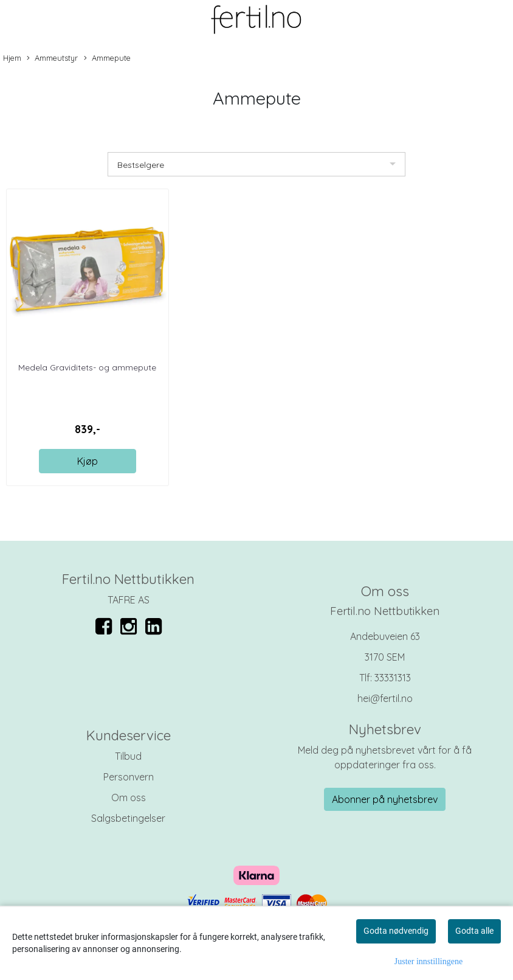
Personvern (129, 777)
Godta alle (474, 931)
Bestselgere (141, 165)
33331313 (393, 678)
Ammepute (107, 58)
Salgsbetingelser (128, 818)
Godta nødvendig (396, 931)
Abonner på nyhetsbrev (385, 799)
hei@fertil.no (385, 698)
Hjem (12, 58)
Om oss (129, 798)
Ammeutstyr (52, 58)
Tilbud (128, 756)
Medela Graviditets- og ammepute (87, 367)
